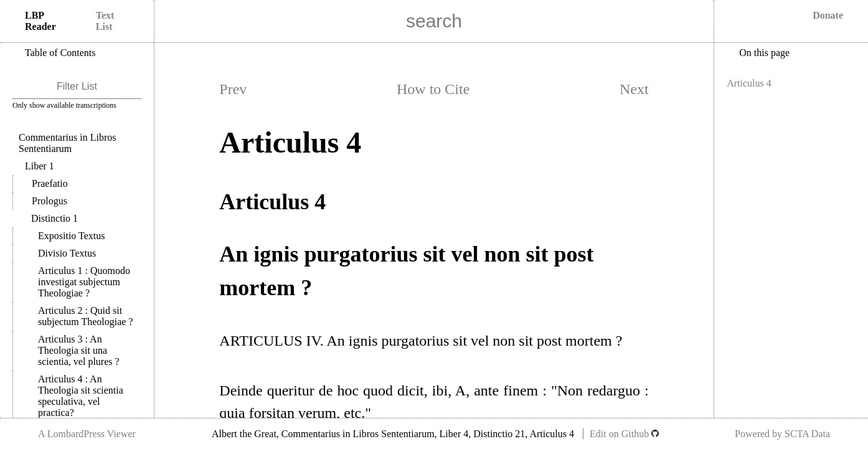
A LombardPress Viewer (87, 434)
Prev (233, 89)
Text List (105, 21)
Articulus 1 (84, 282)
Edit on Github (624, 434)
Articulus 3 (79, 350)
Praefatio (50, 183)
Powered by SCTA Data (782, 434)
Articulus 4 (81, 396)
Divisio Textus (67, 253)
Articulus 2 (86, 316)
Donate (828, 15)
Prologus (50, 201)
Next (634, 89)
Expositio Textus (71, 236)
